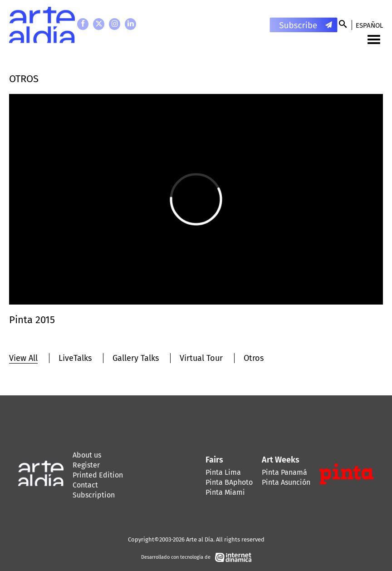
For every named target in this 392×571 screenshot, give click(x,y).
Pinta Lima (223, 472)
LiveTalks (75, 358)
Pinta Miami (225, 492)
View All (23, 358)
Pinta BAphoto (229, 482)
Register (86, 465)
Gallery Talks (136, 358)
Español (369, 25)
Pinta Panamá (284, 472)
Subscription (94, 495)
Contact (85, 485)
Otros (254, 358)
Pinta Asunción (286, 482)
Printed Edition (98, 475)
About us (87, 455)
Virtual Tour (201, 358)
